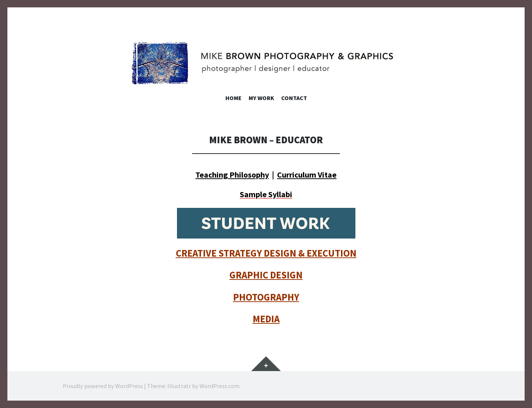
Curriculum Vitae (307, 175)
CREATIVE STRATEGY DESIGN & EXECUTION (266, 253)
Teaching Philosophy (232, 175)
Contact (294, 98)
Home (233, 98)
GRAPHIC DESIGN (266, 275)
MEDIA (266, 319)
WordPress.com (219, 386)
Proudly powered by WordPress (103, 386)
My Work (261, 98)
